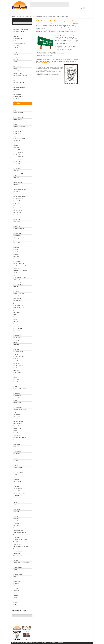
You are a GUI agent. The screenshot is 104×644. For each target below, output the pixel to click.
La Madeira (16, 349)
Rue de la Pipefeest (18, 449)
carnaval (15, 143)
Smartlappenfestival (18, 470)
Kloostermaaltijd (17, 335)
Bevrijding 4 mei (17, 85)
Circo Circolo (17, 178)
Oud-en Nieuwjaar (18, 419)
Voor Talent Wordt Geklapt (20, 533)
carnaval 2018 (17, 154)
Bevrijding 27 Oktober (19, 83)
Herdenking (16, 291)
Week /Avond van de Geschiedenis (22, 546)
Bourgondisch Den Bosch (19, 127)
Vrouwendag (16, 537)
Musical (15, 386)
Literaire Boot (17, 363)
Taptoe (15, 502)
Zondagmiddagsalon (18, 567)
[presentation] (22, 620)
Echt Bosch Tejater (18, 231)
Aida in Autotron (17, 50)
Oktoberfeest (17, 405)
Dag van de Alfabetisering (19, 196)
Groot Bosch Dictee (18, 284)
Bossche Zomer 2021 (18, 120)
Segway (15, 458)
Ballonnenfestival (17, 71)
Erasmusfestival (17, 236)
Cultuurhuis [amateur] (19, 32)
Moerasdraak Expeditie (19, 382)
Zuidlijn (15, 570)
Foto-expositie (17, 261)
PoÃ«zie (15, 430)
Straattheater (17, 593)
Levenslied (16, 359)
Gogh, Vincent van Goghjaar (20, 277)
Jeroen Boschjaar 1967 (19, 305)
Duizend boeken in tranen (19, 224)
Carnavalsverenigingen (19, 173)
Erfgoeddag (16, 36)
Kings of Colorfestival (18, 333)
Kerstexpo (16, 319)
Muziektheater (17, 393)
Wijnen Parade (17, 553)
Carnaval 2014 (17, 145)
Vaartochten (16, 519)
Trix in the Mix (17, 509)
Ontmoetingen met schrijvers (20, 410)
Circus (15, 180)
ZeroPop (16, 560)
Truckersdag (16, 512)
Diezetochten (17, 219)
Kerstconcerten (17, 317)
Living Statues (17, 368)
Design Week (16, 215)
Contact (49, 643)
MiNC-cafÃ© (16, 379)
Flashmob (16, 250)
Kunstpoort (16, 347)
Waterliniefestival (17, 544)
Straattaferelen (79, 12)
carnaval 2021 (17, 164)
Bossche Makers (17, 110)
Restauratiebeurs (17, 442)
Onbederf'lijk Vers (18, 407)
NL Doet (15, 400)
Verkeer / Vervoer (62, 12)
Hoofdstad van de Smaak (19, 296)
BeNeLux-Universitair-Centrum (21, 29)
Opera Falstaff (17, 417)
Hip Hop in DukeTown (19, 294)
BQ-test (15, 129)
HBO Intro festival (18, 289)
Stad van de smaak (18, 488)
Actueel (14, 12)
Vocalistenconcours (18, 530)
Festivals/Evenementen (30, 17)
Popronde (16, 433)
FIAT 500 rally (17, 243)
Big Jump (16, 92)
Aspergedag (16, 57)
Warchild (16, 542)
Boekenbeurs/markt (18, 96)
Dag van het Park (17, 201)
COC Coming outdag (18, 187)
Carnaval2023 (17, 171)
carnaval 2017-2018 (18, 152)
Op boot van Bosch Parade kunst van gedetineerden (56, 17)
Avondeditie (16, 64)
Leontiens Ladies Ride (19, 356)
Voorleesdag (16, 535)
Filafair (15, 245)
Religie (14, 607)
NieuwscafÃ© (17, 398)
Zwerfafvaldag (17, 572)
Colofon (38, 643)
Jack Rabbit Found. (18, 301)
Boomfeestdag (17, 99)
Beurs (15, 80)
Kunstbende (16, 342)
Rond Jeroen (16, 447)
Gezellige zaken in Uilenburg (20, 270)
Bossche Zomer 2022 (18, 122)
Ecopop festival (17, 233)
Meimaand (16, 377)
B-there (15, 69)
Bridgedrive (16, 136)
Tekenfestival (17, 507)
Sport (71, 12)
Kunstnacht (16, 345)
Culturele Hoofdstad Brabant (20, 189)
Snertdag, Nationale (18, 472)
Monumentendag (17, 384)
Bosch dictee (16, 101)
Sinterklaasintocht (18, 468)
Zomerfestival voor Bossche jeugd (22, 563)
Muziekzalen (16, 584)
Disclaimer (44, 643)
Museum (15, 579)
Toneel (15, 597)
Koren (15, 577)
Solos (15, 477)
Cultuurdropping (17, 194)
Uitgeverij (54, 643)
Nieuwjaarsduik (17, 396)
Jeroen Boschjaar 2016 (19, 308)
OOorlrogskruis (17, 586)
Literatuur (15, 602)
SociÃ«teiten (16, 591)
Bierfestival (16, 90)
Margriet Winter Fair (18, 372)
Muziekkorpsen (17, 581)
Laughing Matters (17, 354)
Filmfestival (16, 247)
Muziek (14, 604)
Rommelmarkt (17, 444)
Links (34, 643)
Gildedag (16, 273)
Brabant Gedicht (17, 134)
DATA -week (16, 203)
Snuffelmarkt (16, 475)
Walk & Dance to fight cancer (20, 539)
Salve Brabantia (17, 451)
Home (14, 17)
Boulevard (16, 124)
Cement (15, 175)
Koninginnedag (17, 338)
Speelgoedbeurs (17, 484)
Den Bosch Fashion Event (19, 208)
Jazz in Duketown (17, 303)
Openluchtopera (17, 414)
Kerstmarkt (16, 321)
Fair (14, 240)
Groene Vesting (17, 282)
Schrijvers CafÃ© (17, 456)
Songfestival (16, 479)
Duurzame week (17, 226)
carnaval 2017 (17, 150)
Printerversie (75, 23)
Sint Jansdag (16, 465)
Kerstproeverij (17, 324)
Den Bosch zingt (17, 212)
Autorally (16, 62)
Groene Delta (17, 280)
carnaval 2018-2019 (18, 157)
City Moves (16, 185)
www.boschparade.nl (46, 63)
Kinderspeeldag (17, 331)
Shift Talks (16, 461)
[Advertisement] (49, 5)
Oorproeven (16, 412)
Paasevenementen (18, 424)
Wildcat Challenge (18, 556)
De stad (21, 12)
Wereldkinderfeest (18, 551)
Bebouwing (29, 12)
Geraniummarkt (17, 268)
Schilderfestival (17, 454)
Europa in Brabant (18, 38)
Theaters (16, 595)
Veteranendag (17, 526)
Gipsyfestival (16, 275)
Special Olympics (17, 482)
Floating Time (17, 252)
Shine (15, 463)
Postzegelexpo (17, 435)
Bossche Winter (17, 115)
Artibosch (16, 55)
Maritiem (16, 375)
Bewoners (37, 12)
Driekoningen (17, 222)
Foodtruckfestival (17, 259)
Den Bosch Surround (18, 210)
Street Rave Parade (18, 495)
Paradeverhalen (17, 426)
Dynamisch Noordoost (19, 229)
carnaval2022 (17, 168)
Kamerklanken (17, 312)
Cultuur (45, 12)
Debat (15, 205)
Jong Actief (16, 310)
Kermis (15, 315)
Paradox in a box (17, 428)
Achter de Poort (17, 45)
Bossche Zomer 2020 (18, 117)
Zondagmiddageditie (18, 565)
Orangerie (16, 588)
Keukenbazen (17, 326)
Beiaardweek (17, 78)
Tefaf (15, 505)
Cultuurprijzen (17, 34)
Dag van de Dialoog (18, 199)
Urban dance (17, 516)
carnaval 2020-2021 (18, 161)
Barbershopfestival (18, 73)
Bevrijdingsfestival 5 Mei (19, 87)
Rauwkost (16, 440)
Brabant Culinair (17, 131)
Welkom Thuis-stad (18, 549)
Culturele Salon (17, 192)
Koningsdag (16, 340)
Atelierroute (16, 59)
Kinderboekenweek (18, 328)
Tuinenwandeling (17, 514)
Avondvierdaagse (18, 66)
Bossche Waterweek (18, 113)
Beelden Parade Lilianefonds (20, 76)
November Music (17, 403)
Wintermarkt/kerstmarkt (19, 558)
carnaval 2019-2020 (18, 159)
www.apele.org (60, 54)
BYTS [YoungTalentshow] (19, 138)
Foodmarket (16, 257)
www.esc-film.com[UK (46, 55)
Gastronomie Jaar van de (19, 263)
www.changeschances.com (44, 54)
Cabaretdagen (17, 141)
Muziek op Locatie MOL (19, 391)
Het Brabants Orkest (18, 574)
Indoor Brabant (17, 298)
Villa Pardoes (17, 528)
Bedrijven (52, 12)
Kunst (14, 600)
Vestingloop (16, 523)
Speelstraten (16, 486)
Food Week (16, 254)
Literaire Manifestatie (18, 366)
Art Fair (15, 52)
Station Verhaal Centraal (19, 493)
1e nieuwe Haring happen (19, 43)
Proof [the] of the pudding (20, 437)
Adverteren (60, 643)
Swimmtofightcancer (18, 498)
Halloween (16, 287)
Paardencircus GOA (18, 421)
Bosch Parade (39, 17)
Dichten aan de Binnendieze (20, 217)
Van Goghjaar (17, 521)
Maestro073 (16, 370)
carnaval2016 (17, 166)
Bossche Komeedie (18, 108)
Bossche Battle (17, 106)
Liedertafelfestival (18, 361)
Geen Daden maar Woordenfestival (22, 266)
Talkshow (16, 500)
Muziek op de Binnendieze (20, 389)
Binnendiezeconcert (18, 94)
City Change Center (18, 182)
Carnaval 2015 (17, 147)
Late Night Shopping (18, 352)
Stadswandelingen (18, 491)
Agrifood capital (17, 48)
